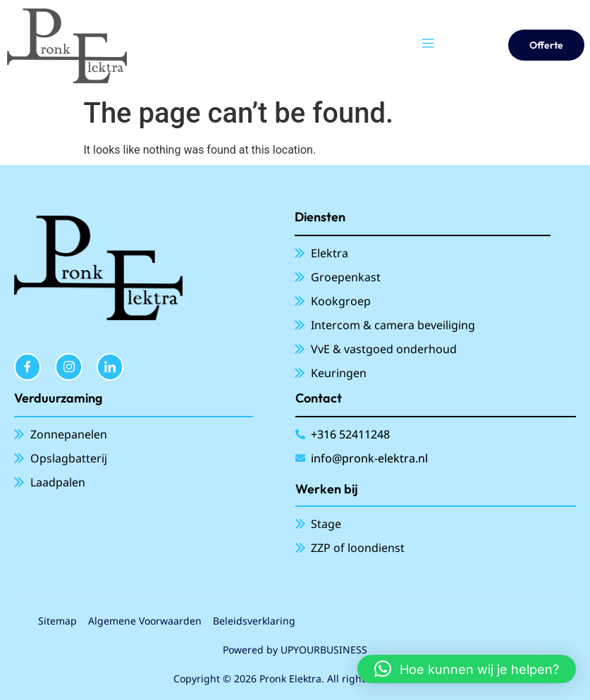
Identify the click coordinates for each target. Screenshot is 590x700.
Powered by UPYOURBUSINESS (295, 650)
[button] (467, 669)
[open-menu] (428, 45)
